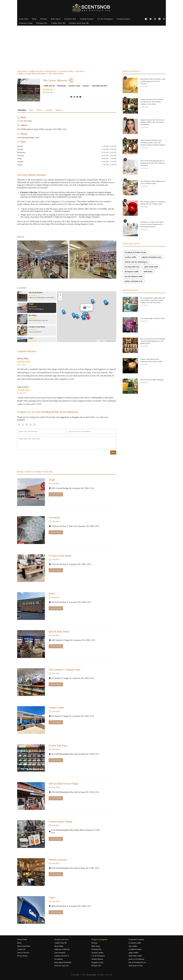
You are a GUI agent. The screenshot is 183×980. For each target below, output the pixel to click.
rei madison (59, 959)
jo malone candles (130, 257)
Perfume (44, 19)
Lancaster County (66, 71)
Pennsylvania (51, 71)
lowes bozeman (60, 953)
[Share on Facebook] (72, 97)
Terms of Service (23, 953)
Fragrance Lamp (26, 23)
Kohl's (52, 594)
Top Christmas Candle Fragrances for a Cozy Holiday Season (153, 182)
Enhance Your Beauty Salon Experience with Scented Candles (151, 360)
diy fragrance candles (132, 272)
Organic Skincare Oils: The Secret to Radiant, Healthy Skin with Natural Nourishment (153, 122)
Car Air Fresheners (105, 19)
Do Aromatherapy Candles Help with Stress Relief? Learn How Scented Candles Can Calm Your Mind (153, 300)
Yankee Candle (56, 708)
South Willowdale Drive (100, 86)
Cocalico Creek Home (60, 556)
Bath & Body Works (59, 632)
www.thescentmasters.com (28, 137)
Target (52, 480)
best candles (133, 946)
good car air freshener (136, 959)
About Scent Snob (24, 946)
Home (19, 943)
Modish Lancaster (58, 860)
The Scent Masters (56, 74)
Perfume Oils (42, 23)
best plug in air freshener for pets (135, 252)
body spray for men (136, 966)
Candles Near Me (58, 23)
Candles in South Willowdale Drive (32, 74)
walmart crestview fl (62, 956)
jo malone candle (135, 943)
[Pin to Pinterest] (78, 97)
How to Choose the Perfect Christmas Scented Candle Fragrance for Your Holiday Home (153, 341)
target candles (134, 953)
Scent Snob (24, 19)
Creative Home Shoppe (61, 822)
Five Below (55, 518)
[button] (90, 322)
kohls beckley (148, 272)
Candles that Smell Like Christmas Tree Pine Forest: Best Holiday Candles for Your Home (152, 102)
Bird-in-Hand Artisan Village (63, 784)
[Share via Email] (80, 97)
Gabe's (52, 898)
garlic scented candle (151, 267)
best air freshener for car (137, 962)
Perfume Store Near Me (79, 23)
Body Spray (56, 19)
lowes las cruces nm (62, 966)
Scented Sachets (124, 19)
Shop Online (59, 946)
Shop (34, 19)
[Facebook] (146, 19)
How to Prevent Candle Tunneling (152, 380)
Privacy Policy (22, 956)
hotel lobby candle (135, 956)
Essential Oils (70, 19)
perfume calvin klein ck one (134, 281)
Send (113, 452)
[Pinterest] (159, 19)
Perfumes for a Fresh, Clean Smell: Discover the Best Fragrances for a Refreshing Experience (152, 224)
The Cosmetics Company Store (64, 670)
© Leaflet (100, 341)
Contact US (21, 949)
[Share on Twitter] (75, 97)
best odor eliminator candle (134, 276)
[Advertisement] (91, 51)
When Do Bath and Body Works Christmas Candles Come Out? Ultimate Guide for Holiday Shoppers (153, 143)
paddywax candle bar (62, 949)
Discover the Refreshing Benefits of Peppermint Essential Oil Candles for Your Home (153, 163)
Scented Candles (87, 19)
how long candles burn (132, 267)
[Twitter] (150, 19)
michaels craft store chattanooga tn (136, 262)
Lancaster (79, 71)
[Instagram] (155, 19)
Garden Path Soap (58, 746)
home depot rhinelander (63, 962)
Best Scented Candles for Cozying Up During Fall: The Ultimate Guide (153, 203)
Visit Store (56, 494)
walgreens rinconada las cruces (151, 257)
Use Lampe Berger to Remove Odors (153, 318)
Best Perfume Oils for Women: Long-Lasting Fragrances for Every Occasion (153, 81)
